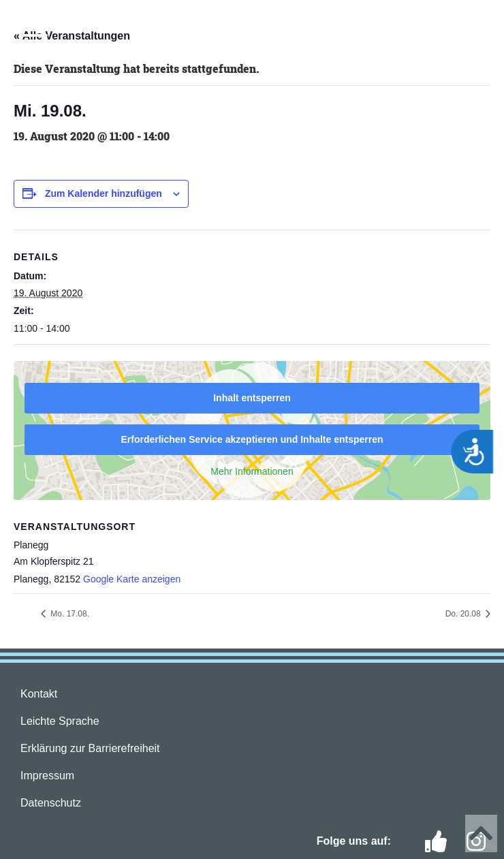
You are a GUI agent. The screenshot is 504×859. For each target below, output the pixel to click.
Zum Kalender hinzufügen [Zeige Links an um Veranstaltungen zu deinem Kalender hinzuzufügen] (104, 193)
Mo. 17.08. (69, 614)
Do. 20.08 (464, 614)
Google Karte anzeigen (132, 579)
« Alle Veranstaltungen (72, 36)
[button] (34, 29)
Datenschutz (51, 803)
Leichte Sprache (60, 721)
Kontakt (39, 694)
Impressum (47, 776)
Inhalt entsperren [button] (252, 398)
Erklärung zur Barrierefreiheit (90, 748)
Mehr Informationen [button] (252, 471)
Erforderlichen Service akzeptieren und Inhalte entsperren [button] (252, 439)
